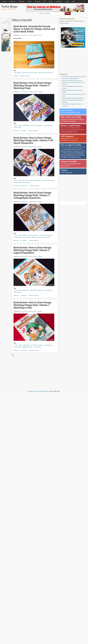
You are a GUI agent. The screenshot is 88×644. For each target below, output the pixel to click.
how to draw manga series (36, 125)
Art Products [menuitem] (21, 1)
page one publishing (24, 125)
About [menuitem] (73, 1)
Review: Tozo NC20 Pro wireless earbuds (72, 80)
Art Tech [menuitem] (30, 1)
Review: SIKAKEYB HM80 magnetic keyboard (73, 98)
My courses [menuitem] (37, 1)
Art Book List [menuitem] (12, 1)
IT (82, 147)
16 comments (24, 350)
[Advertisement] (72, 59)
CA (73, 147)
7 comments (23, 241)
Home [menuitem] (5, 1)
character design (23, 235)
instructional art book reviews (30, 73)
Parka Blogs (9, 6)
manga (16, 125)
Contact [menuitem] (67, 1)
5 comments (23, 295)
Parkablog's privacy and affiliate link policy (38, 391)
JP (62, 149)
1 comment (23, 131)
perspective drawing (24, 180)
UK (75, 147)
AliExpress (63, 151)
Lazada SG (76, 151)
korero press (50, 73)
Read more (16, 76)
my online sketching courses (73, 112)
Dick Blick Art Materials (69, 149)
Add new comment (25, 76)
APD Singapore (64, 138)
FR (80, 147)
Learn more (78, 157)
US (70, 147)
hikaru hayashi (18, 73)
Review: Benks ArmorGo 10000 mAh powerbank (74, 76)
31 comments (24, 186)
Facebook (69, 132)
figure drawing (42, 73)
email (64, 132)
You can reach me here (66, 172)
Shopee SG (69, 151)
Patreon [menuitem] (51, 1)
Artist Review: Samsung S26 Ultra (71, 78)
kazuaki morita (46, 237)
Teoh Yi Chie (24, 35)
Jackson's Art (79, 149)
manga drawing (48, 125)
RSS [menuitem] (45, 1)
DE (78, 147)
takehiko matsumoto (36, 237)
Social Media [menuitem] (59, 1)
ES (84, 147)
